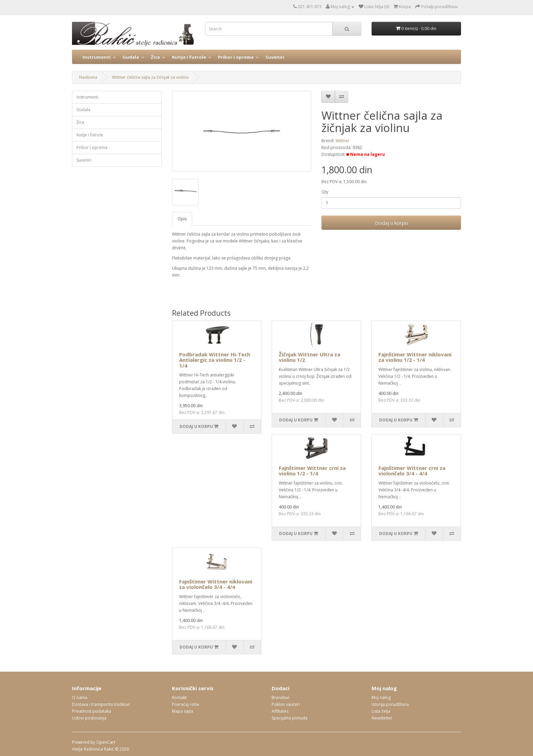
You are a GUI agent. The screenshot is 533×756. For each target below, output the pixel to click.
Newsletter (382, 718)
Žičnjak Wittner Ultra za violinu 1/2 (309, 357)
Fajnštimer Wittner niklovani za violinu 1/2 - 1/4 (415, 357)
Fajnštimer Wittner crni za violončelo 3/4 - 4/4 (412, 471)
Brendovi (280, 698)
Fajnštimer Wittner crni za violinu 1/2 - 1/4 (312, 471)
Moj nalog (381, 698)
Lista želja (381, 711)
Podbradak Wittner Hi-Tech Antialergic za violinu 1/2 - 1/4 (215, 360)
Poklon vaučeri (286, 704)
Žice (155, 57)
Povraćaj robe (186, 704)
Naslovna (88, 77)
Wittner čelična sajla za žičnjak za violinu (150, 77)
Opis (182, 219)
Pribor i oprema (236, 57)
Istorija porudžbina (390, 704)
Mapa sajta (183, 711)
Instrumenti (97, 57)
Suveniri (275, 57)
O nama (80, 698)
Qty (325, 192)
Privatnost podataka (92, 711)
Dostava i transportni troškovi (101, 704)
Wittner (342, 141)
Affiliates (280, 711)
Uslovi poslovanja (89, 718)
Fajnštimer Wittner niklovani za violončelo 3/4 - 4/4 (216, 584)
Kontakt (179, 698)
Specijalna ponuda (290, 718)
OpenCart (106, 742)
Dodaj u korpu (391, 223)
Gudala (131, 57)
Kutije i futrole (189, 57)
